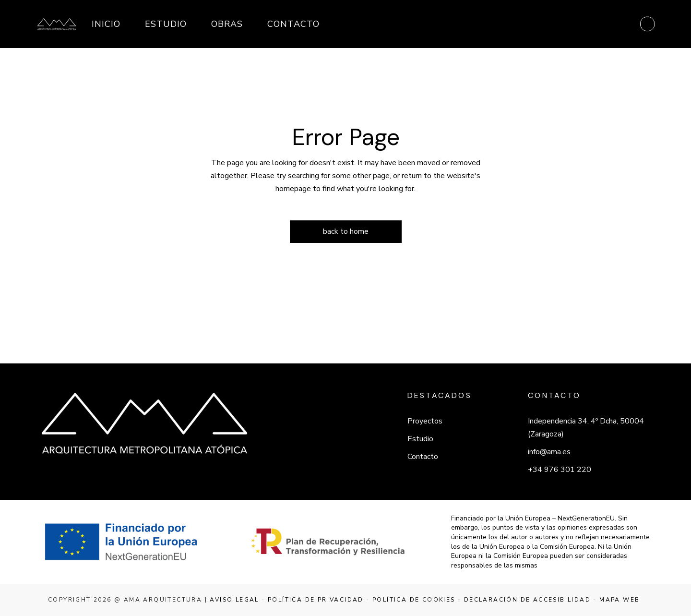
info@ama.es (549, 452)
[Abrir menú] (647, 24)
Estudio (420, 439)
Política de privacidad (316, 600)
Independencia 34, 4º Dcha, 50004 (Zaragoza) (586, 428)
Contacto (423, 457)
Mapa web (620, 600)
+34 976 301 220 (560, 470)
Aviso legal (234, 600)
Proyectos (425, 421)
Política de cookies (414, 600)
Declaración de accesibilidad (527, 600)
